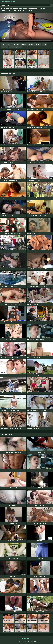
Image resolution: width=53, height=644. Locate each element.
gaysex (19, 47)
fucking (13, 47)
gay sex (31, 44)
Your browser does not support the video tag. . (27, 28)
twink (10, 44)
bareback (17, 44)
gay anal (5, 47)
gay (4, 44)
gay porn (38, 44)
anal (45, 44)
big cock (24, 44)
